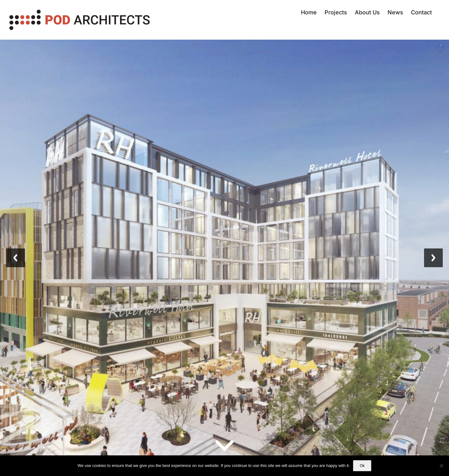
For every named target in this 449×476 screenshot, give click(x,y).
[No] (441, 466)
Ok (362, 466)
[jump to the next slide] (433, 258)
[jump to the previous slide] (16, 258)
